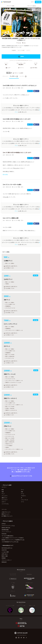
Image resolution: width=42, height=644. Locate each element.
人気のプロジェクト (6, 512)
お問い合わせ (5, 554)
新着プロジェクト (6, 514)
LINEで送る (34, 68)
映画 (24, 43)
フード (22, 502)
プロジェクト (5, 76)
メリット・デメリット (6, 532)
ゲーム (22, 494)
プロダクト (23, 496)
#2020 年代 (4, 550)
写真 (3, 492)
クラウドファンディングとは (8, 526)
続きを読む (5, 174)
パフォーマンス (24, 500)
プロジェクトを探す (10, 6)
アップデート (14, 76)
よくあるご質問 (5, 552)
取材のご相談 (5, 556)
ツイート (21, 68)
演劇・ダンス (4, 498)
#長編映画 (14, 50)
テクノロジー (5, 500)
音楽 (22, 492)
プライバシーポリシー (7, 560)
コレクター (23, 76)
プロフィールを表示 (18, 73)
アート (22, 490)
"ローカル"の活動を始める (7, 536)
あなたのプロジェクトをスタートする (21, 476)
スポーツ (4, 502)
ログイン (33, 2)
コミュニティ (5, 496)
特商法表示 (4, 562)
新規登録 (38, 2)
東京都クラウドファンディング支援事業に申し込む (13, 540)
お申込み (4, 524)
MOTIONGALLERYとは (7, 548)
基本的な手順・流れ (6, 528)
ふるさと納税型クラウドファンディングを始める (13, 538)
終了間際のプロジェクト (7, 516)
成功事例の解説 (5, 530)
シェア (8, 68)
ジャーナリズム (5, 504)
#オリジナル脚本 (21, 50)
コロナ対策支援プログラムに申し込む (10, 542)
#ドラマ (28, 50)
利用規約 (4, 558)
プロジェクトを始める (32, 6)
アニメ (3, 494)
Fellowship (4, 534)
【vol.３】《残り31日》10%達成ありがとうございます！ (17, 152)
